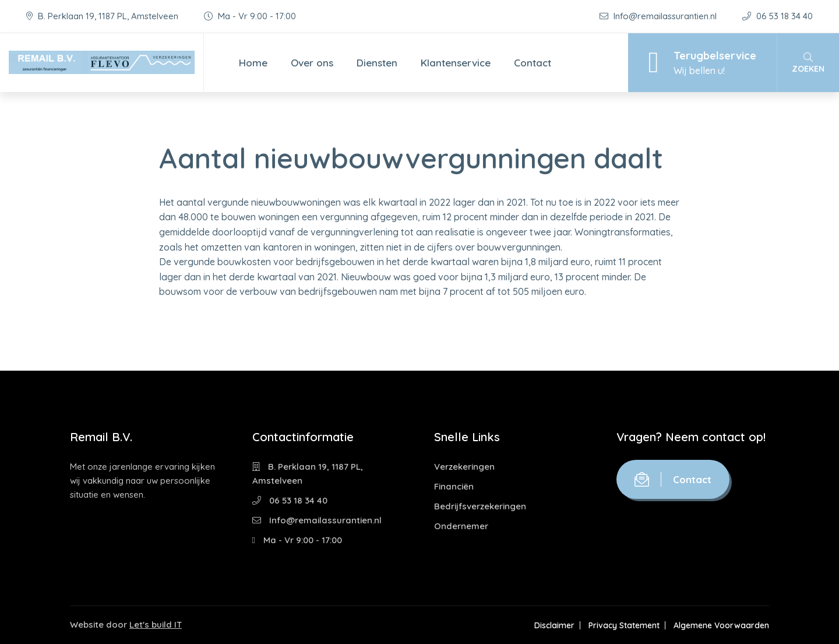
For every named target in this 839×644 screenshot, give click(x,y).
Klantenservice (456, 63)
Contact (533, 63)
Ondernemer (461, 526)
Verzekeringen (464, 467)
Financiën (454, 486)
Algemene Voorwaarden (721, 625)
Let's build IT (156, 624)
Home (253, 63)
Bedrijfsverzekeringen (480, 506)
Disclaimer (554, 625)
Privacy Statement (624, 625)
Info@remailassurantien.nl (659, 16)
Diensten (377, 63)
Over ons (312, 63)
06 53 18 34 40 (778, 16)
